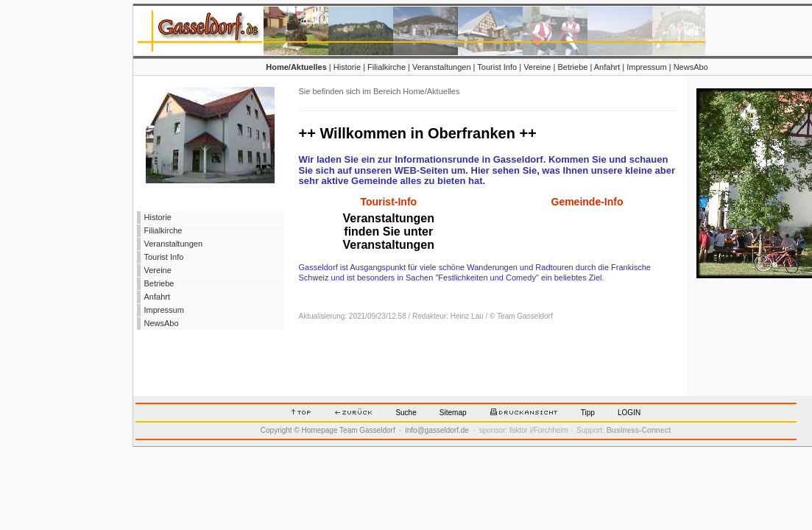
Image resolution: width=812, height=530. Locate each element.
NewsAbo (691, 67)
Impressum (646, 67)
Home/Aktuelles (296, 67)
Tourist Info (497, 67)
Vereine (537, 67)
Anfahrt (607, 67)
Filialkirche (386, 67)
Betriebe (572, 67)
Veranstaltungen (442, 67)
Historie (347, 67)
